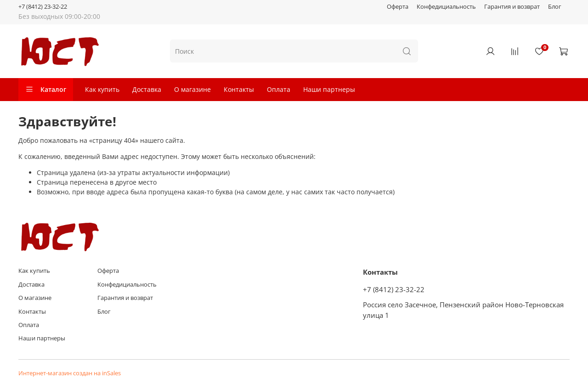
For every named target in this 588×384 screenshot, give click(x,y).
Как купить (102, 89)
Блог (555, 7)
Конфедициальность (446, 7)
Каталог (46, 89)
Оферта (398, 7)
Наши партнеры (329, 89)
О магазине (192, 89)
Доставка (147, 89)
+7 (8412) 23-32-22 (43, 7)
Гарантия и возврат (512, 7)
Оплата (279, 89)
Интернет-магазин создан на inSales (70, 373)
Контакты (239, 89)
